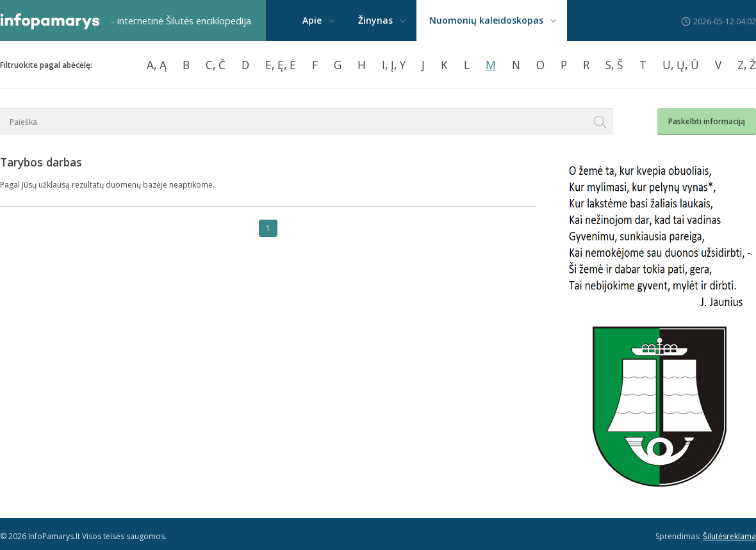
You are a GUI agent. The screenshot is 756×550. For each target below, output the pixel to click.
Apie (312, 20)
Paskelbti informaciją (707, 121)
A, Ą (157, 65)
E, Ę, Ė (281, 65)
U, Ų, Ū (681, 65)
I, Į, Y (394, 65)
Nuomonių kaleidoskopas (486, 20)
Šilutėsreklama (729, 536)
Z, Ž (747, 65)
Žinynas (375, 20)
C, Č (216, 65)
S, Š (614, 65)
